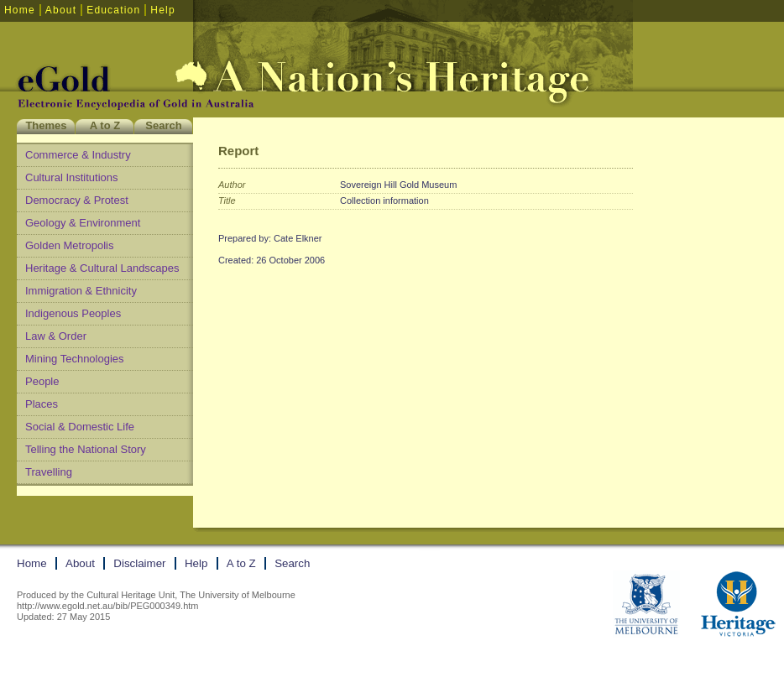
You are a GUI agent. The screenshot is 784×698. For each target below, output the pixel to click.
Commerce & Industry (78, 155)
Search (163, 125)
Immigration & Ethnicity (81, 291)
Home (20, 10)
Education (113, 10)
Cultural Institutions (72, 177)
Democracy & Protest (77, 200)
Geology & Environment (83, 223)
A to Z (105, 125)
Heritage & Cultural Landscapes (102, 268)
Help (162, 10)
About (61, 10)
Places (42, 404)
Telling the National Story (86, 449)
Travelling (49, 472)
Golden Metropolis (70, 245)
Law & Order (56, 336)
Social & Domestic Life (80, 427)
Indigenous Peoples (73, 313)
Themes (46, 125)
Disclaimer (139, 563)
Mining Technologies (75, 359)
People (42, 381)
